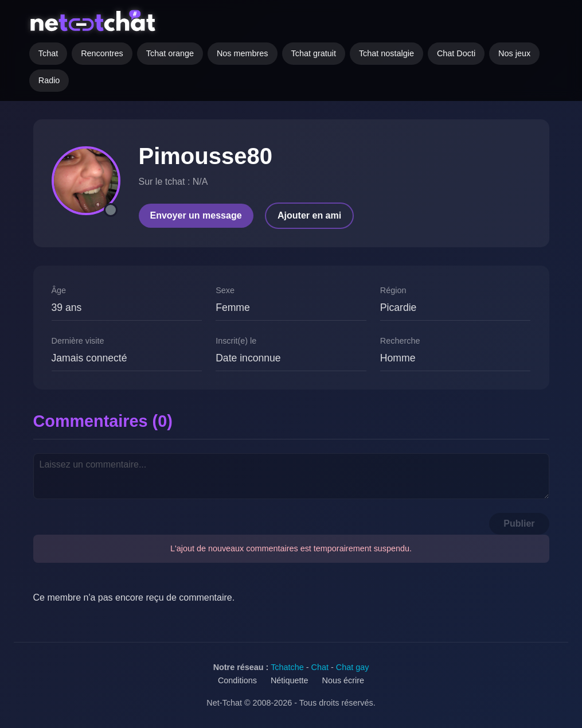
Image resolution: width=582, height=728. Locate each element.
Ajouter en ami (309, 215)
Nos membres (243, 53)
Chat (320, 667)
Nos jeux (514, 53)
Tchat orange (170, 53)
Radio (49, 80)
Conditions (237, 680)
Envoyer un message (196, 215)
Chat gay (353, 667)
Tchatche (287, 667)
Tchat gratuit (314, 53)
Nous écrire (343, 680)
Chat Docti (456, 53)
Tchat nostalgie (386, 53)
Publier (519, 523)
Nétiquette (290, 680)
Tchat (48, 53)
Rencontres (102, 53)
